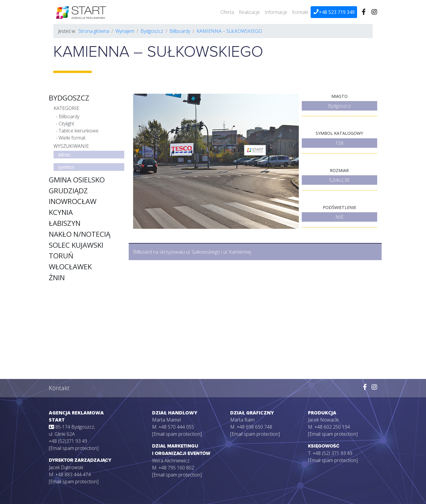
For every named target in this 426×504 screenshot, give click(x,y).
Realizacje (249, 12)
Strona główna (94, 31)
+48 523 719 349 (334, 12)
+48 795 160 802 (176, 468)
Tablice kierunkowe (79, 131)
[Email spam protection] (74, 448)
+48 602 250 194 (332, 427)
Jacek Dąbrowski (66, 467)
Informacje (276, 12)
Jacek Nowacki (323, 420)
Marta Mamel (166, 420)
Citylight (66, 124)
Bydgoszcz (152, 31)
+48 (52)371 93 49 (68, 441)
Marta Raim (242, 420)
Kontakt (300, 12)
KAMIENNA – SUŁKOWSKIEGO (229, 31)
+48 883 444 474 (73, 474)
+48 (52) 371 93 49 (333, 453)
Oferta (227, 12)
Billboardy (180, 31)
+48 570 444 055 (176, 427)
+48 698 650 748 (254, 427)
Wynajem (125, 31)
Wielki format (72, 138)
